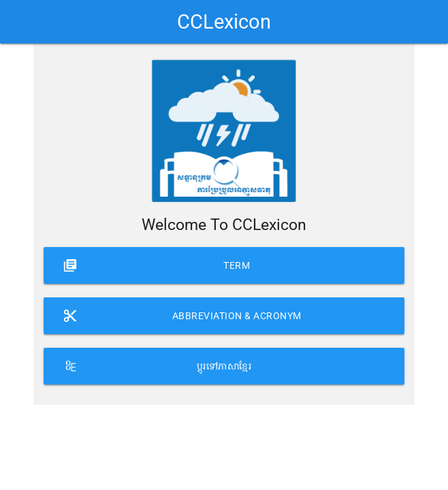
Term (156, 260)
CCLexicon (224, 22)
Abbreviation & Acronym (182, 310)
